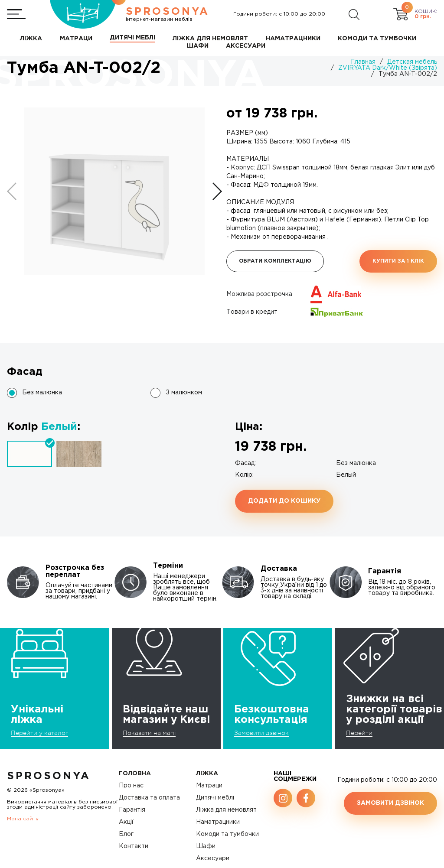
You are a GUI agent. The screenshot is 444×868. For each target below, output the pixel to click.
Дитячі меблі (215, 798)
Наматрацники (218, 822)
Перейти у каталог (39, 733)
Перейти (359, 733)
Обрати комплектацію (275, 261)
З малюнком (184, 393)
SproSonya (49, 776)
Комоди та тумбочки (227, 834)
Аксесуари (213, 858)
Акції (126, 822)
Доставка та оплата (149, 798)
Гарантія (132, 810)
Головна (135, 774)
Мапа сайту (23, 819)
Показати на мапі (149, 733)
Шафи (206, 846)
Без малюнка (42, 393)
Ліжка (207, 774)
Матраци (209, 786)
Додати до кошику (284, 501)
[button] (217, 191)
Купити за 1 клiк (398, 261)
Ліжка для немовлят (226, 810)
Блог (126, 834)
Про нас (131, 786)
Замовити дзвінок (261, 733)
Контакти (134, 846)
